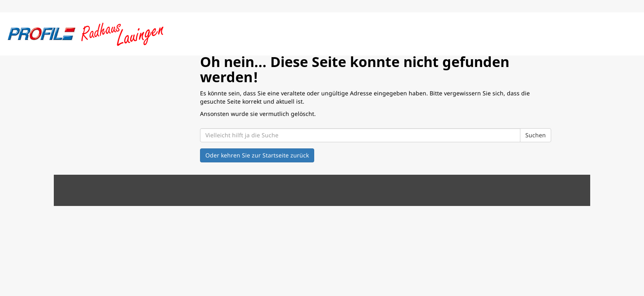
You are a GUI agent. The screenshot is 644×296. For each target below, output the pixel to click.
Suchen (536, 135)
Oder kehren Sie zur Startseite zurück (257, 155)
